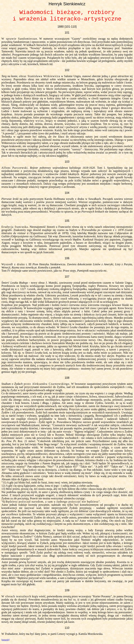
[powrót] (5, 640)
